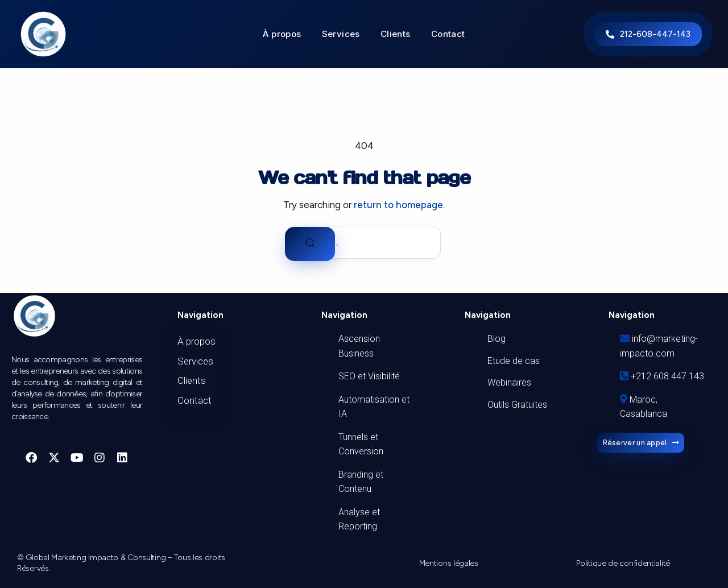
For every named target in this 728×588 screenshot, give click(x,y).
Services (341, 34)
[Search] (310, 244)
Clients (396, 34)
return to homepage (398, 205)
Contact (448, 34)
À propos (282, 34)
